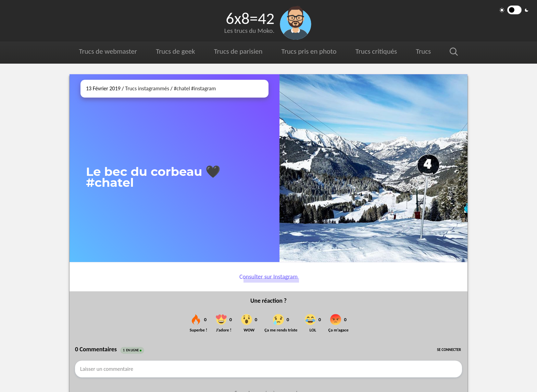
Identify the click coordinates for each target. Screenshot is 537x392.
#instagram (203, 88)
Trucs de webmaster (108, 51)
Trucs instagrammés (147, 88)
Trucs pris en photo (309, 51)
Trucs (423, 51)
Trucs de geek (175, 51)
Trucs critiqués (376, 51)
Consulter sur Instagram (268, 277)
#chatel (182, 88)
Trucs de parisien (238, 51)
